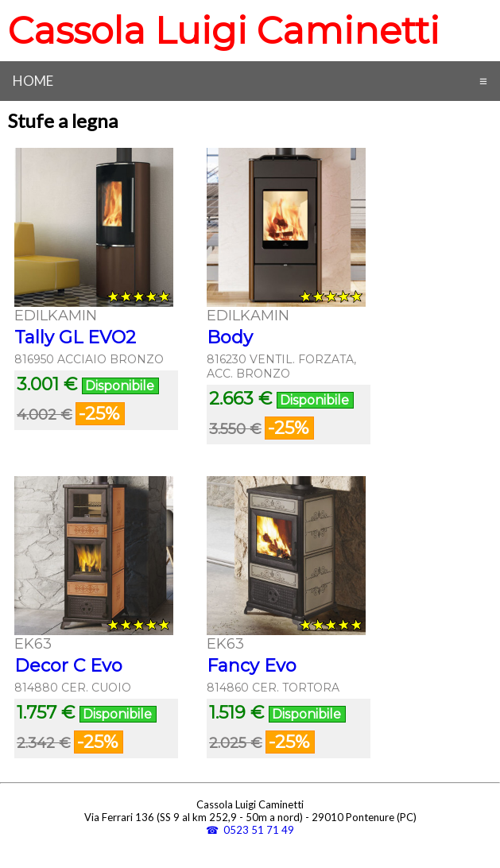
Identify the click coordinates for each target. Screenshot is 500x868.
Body (230, 337)
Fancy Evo (252, 666)
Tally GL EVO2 (75, 337)
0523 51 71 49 (259, 830)
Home (33, 81)
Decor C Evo (68, 666)
